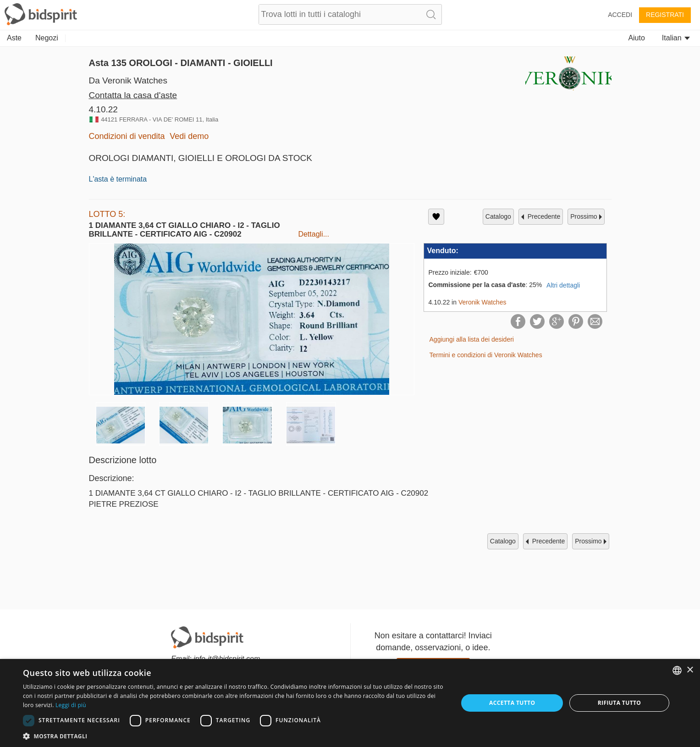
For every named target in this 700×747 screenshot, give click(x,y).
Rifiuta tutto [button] (620, 703)
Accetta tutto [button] (512, 703)
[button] (234, 736)
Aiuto (636, 38)
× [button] (690, 670)
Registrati (665, 15)
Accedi (620, 15)
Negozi (47, 38)
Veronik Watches (482, 302)
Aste (14, 38)
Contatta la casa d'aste (133, 95)
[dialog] (350, 703)
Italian (676, 38)
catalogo (498, 216)
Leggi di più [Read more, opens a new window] (71, 705)
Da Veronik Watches (128, 80)
